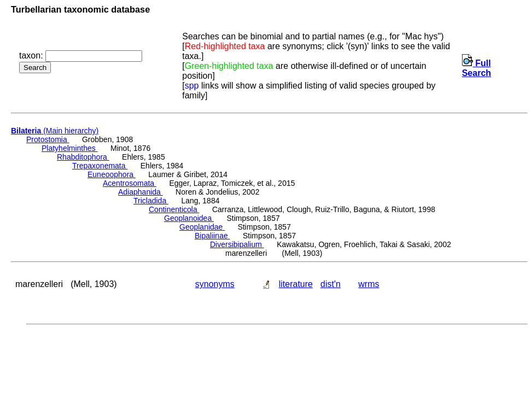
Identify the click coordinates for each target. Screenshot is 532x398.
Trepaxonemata (100, 166)
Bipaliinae (212, 236)
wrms (369, 284)
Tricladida (151, 201)
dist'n (331, 284)
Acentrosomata (130, 183)
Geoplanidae (202, 227)
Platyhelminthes (70, 148)
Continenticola (174, 209)
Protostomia (48, 139)
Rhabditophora (83, 157)
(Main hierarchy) (55, 131)
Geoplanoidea (189, 218)
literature (296, 284)
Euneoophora (112, 174)
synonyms (215, 284)
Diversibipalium (237, 244)
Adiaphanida (141, 192)
